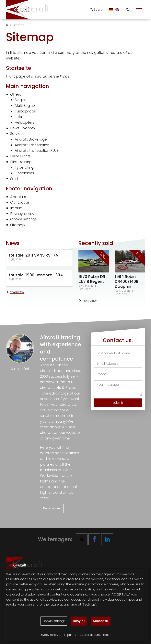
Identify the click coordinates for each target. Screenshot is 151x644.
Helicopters (25, 122)
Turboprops (25, 111)
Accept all (101, 621)
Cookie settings (23, 219)
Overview (17, 292)
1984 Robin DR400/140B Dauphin (127, 281)
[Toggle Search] (128, 10)
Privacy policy (22, 214)
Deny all (79, 621)
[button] (82, 539)
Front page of (37, 76)
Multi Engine (25, 106)
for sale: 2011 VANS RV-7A (34, 255)
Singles (21, 100)
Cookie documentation (95, 635)
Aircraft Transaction (32, 145)
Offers (16, 94)
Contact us (20, 202)
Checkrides (24, 173)
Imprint (16, 208)
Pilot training (21, 162)
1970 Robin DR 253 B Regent (92, 279)
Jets (18, 117)
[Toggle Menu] (139, 10)
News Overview (23, 128)
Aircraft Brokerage (31, 139)
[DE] (111, 10)
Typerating (24, 167)
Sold (14, 179)
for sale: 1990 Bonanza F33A (36, 275)
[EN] (117, 10)
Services (17, 134)
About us (18, 197)
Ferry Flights (20, 156)
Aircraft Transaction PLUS (37, 150)
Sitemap (17, 225)
